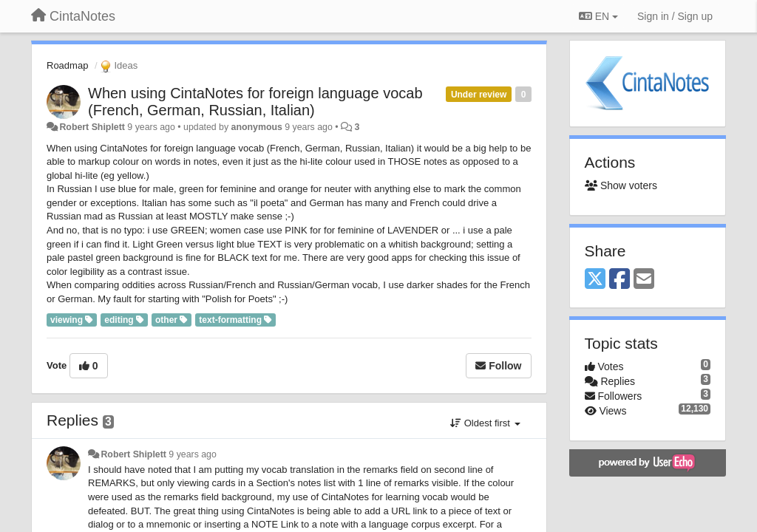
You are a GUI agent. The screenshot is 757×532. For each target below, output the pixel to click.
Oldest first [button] (485, 423)
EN (598, 16)
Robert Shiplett (92, 127)
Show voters (621, 185)
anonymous (257, 127)
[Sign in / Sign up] (675, 16)
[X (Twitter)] (595, 280)
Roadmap (67, 65)
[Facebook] (619, 280)
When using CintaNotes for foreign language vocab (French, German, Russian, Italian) (255, 102)
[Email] (644, 280)
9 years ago (193, 454)
